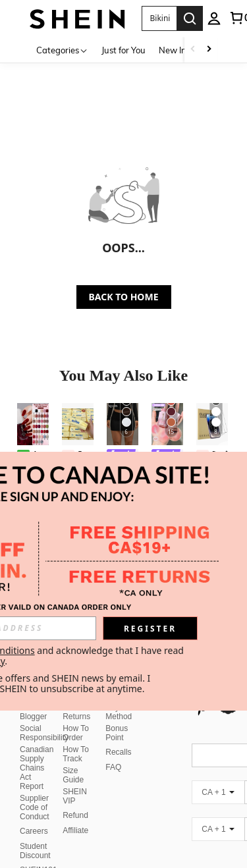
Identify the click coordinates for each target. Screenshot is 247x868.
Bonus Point (117, 733)
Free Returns (76, 712)
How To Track (76, 754)
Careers (34, 831)
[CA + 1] (218, 792)
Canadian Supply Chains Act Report (37, 768)
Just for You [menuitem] (123, 50)
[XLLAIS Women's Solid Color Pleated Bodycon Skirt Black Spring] (123, 424)
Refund (75, 815)
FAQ (113, 767)
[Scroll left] (193, 50)
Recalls (118, 752)
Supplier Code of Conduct (35, 807)
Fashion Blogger (34, 712)
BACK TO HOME (124, 297)
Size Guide (73, 775)
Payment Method (121, 712)
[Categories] (62, 50)
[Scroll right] (209, 50)
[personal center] (214, 18)
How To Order (76, 733)
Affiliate (75, 830)
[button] (159, 18)
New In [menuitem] (173, 50)
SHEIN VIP (75, 796)
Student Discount (35, 851)
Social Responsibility (44, 733)
